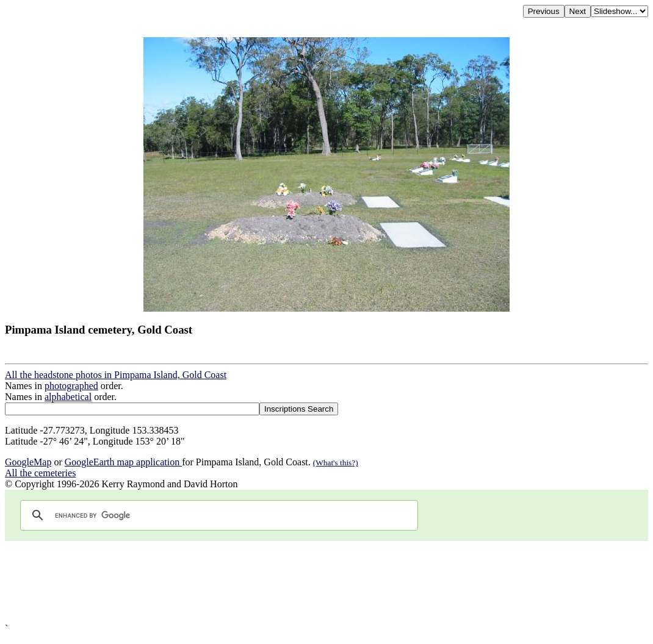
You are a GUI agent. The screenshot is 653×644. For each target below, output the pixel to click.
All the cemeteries (40, 473)
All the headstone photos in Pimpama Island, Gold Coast (116, 375)
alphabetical (68, 397)
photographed (71, 386)
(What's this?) (336, 463)
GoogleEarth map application (123, 462)
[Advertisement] (326, 582)
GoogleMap (28, 462)
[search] (217, 515)
